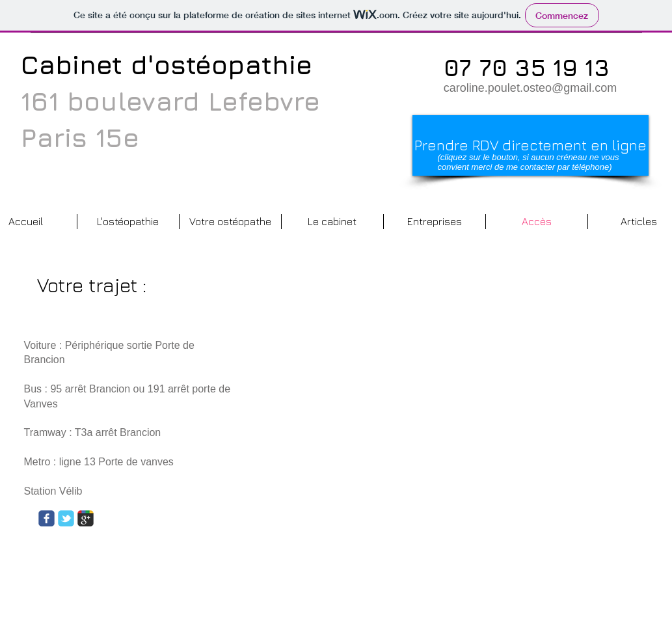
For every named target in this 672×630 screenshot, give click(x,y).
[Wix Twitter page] (66, 518)
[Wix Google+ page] (86, 518)
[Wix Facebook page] (47, 518)
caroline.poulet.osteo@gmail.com (530, 88)
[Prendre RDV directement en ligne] (531, 145)
